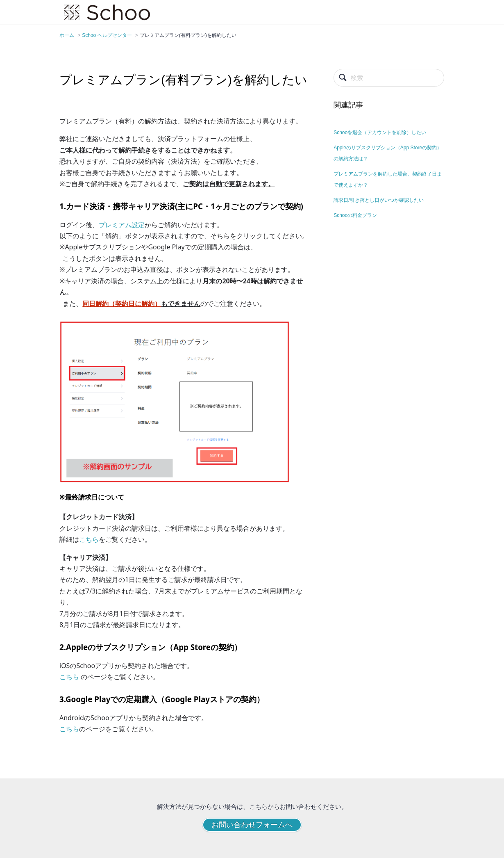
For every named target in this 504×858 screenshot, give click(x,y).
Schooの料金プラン (355, 215)
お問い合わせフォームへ (252, 825)
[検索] (389, 78)
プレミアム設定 (122, 225)
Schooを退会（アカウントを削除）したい (380, 132)
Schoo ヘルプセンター (107, 35)
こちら (89, 540)
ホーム (67, 35)
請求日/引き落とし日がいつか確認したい (378, 200)
